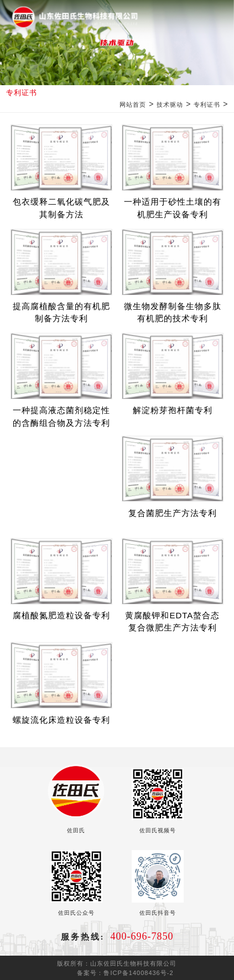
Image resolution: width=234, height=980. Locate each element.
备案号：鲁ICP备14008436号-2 (125, 973)
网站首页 (133, 105)
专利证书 (207, 105)
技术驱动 (170, 105)
